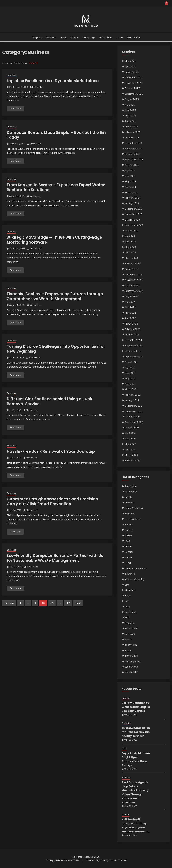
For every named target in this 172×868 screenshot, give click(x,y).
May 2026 (130, 61)
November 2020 (134, 411)
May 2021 (130, 378)
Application (131, 486)
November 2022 (134, 280)
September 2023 (134, 225)
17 (68, 603)
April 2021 (130, 384)
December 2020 (133, 406)
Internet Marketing (135, 579)
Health (63, 37)
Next (78, 603)
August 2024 (132, 165)
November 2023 (134, 214)
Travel (128, 650)
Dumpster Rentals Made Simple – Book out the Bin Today (56, 135)
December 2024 (133, 143)
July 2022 (130, 302)
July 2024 (130, 170)
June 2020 (130, 438)
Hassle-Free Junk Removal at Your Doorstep (51, 451)
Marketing (130, 590)
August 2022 (132, 296)
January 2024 (132, 203)
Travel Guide (131, 656)
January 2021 (132, 400)
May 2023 (130, 247)
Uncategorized (133, 661)
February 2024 (133, 198)
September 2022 (134, 291)
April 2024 (130, 187)
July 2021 (130, 367)
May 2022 (130, 313)
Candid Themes (118, 860)
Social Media (105, 37)
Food (127, 541)
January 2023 (132, 269)
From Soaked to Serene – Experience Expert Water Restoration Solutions (56, 187)
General (129, 552)
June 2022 (130, 307)
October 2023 (132, 220)
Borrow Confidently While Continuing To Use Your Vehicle (136, 707)
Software (130, 634)
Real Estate (134, 37)
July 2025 (130, 105)
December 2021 (133, 340)
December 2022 (133, 274)
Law (127, 585)
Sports (128, 639)
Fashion (129, 524)
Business (51, 37)
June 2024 (130, 176)
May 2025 (130, 116)
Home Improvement (135, 568)
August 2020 (132, 428)
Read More (15, 109)
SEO (127, 617)
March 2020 (131, 455)
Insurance (130, 574)
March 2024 (131, 192)
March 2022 (131, 324)
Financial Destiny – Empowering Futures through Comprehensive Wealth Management (55, 296)
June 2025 (130, 110)
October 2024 (132, 154)
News (128, 596)
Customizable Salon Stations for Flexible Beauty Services (136, 732)
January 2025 (132, 138)
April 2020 (130, 449)
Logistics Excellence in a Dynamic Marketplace (53, 81)
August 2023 (132, 231)
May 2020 (130, 444)
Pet (127, 601)
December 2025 (133, 77)
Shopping (37, 37)
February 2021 (133, 395)
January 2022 (132, 334)
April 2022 (130, 318)
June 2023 (130, 242)
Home (128, 563)
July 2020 (130, 433)
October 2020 (132, 417)
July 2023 (130, 236)
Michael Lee (38, 87)
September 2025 (134, 94)
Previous (9, 603)
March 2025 (131, 127)
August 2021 (132, 362)
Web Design (131, 667)
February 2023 (133, 263)
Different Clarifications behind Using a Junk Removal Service (49, 401)
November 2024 (134, 148)
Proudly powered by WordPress (63, 860)
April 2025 (130, 121)
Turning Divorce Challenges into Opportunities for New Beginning (56, 349)
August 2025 (132, 99)
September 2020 (134, 422)
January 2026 (132, 72)
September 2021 (134, 357)
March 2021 (131, 389)
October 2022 (132, 285)
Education (130, 513)
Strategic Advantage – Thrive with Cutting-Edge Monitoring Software (54, 240)
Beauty (129, 497)
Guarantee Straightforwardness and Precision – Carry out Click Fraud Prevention (54, 501)
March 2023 (131, 258)
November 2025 (134, 83)
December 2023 (133, 209)
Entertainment (132, 519)
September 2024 (134, 159)
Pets (127, 607)
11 (52, 603)
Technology (89, 37)
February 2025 (133, 132)
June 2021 (130, 373)
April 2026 (130, 66)
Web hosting (131, 672)
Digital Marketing (134, 508)
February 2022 (133, 329)
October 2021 (132, 351)
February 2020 (133, 460)
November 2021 (134, 346)
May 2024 (130, 181)
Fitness (129, 535)
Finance (74, 37)
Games (120, 37)
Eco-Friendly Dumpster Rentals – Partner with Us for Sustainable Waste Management (55, 558)
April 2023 (130, 252)
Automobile (131, 492)
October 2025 (132, 88)
